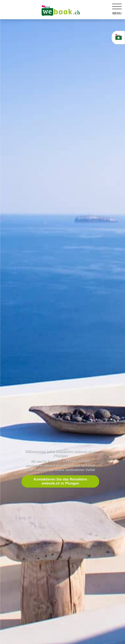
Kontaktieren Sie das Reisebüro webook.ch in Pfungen (60, 481)
